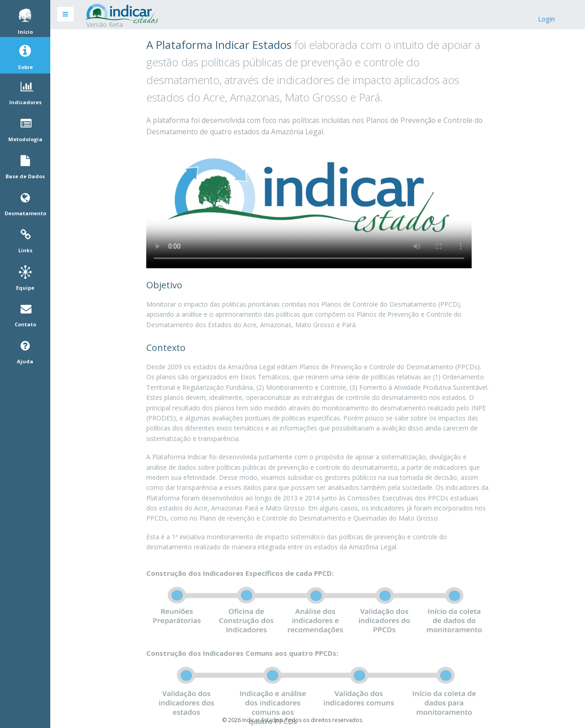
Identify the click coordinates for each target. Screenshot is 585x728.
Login (546, 19)
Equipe (25, 288)
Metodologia (25, 139)
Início (25, 32)
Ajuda (25, 361)
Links (25, 250)
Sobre (25, 67)
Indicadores (25, 102)
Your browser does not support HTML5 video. (309, 206)
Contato (25, 324)
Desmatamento (25, 213)
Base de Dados (25, 176)
